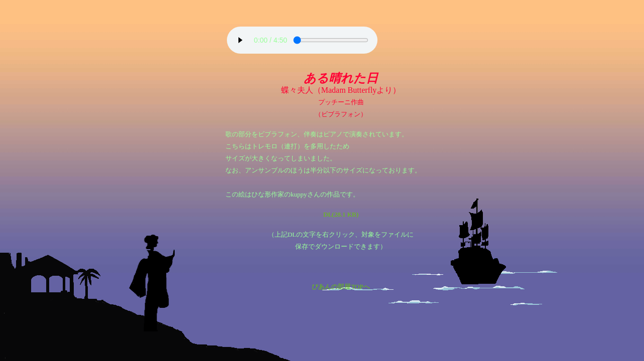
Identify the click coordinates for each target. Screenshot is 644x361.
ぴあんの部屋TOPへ (341, 287)
